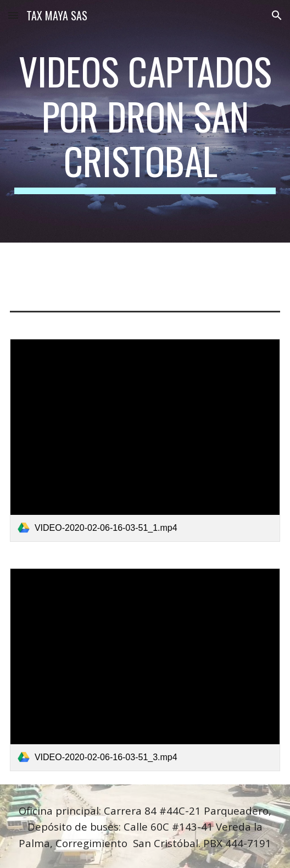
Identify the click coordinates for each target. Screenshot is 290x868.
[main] (145, 121)
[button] (13, 15)
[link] (145, 440)
